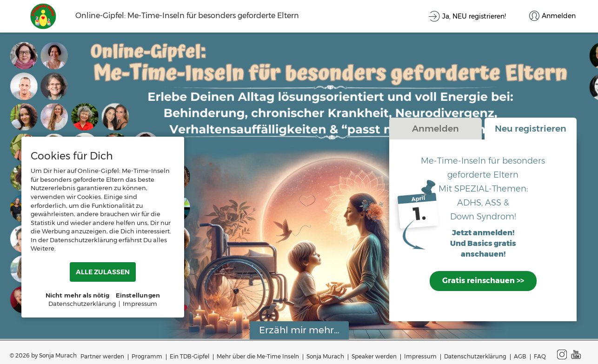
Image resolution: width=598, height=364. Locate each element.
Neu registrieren (531, 128)
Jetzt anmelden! (483, 233)
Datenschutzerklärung (475, 356)
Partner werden (102, 356)
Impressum (420, 356)
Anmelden (435, 128)
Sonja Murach (325, 356)
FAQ (540, 356)
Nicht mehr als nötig (78, 295)
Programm (147, 356)
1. (420, 214)
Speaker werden (374, 356)
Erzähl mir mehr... (299, 330)
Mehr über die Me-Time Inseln (258, 356)
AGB (520, 356)
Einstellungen (138, 295)
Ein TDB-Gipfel (189, 356)
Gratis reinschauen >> (483, 281)
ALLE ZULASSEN (103, 272)
